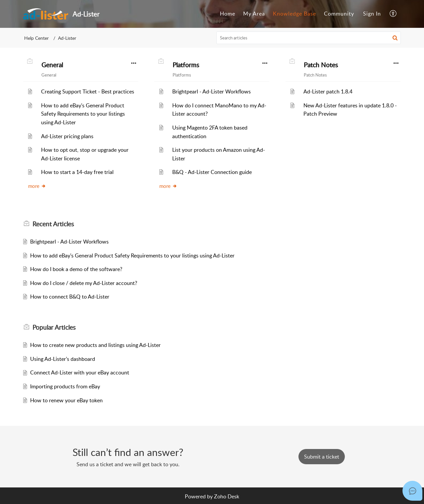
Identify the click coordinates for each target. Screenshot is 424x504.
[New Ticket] (322, 457)
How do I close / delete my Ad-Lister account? (84, 283)
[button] (393, 14)
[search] (309, 38)
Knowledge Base (294, 14)
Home (228, 14)
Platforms (186, 65)
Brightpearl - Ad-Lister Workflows (212, 91)
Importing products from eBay (65, 386)
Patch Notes (321, 65)
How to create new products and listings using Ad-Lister (95, 345)
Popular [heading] (54, 327)
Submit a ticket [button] (322, 457)
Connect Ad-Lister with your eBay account (80, 372)
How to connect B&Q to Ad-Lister (70, 297)
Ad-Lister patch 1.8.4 (328, 91)
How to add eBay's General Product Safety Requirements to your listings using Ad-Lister (83, 114)
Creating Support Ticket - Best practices (88, 91)
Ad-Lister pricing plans (67, 136)
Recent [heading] (53, 224)
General (52, 65)
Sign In (372, 14)
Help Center (36, 38)
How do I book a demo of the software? (76, 269)
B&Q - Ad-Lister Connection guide (212, 172)
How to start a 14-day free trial (77, 172)
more (37, 186)
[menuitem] (228, 14)
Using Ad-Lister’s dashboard (63, 359)
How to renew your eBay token (66, 400)
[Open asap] (412, 491)
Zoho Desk (227, 496)
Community (339, 14)
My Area (254, 14)
